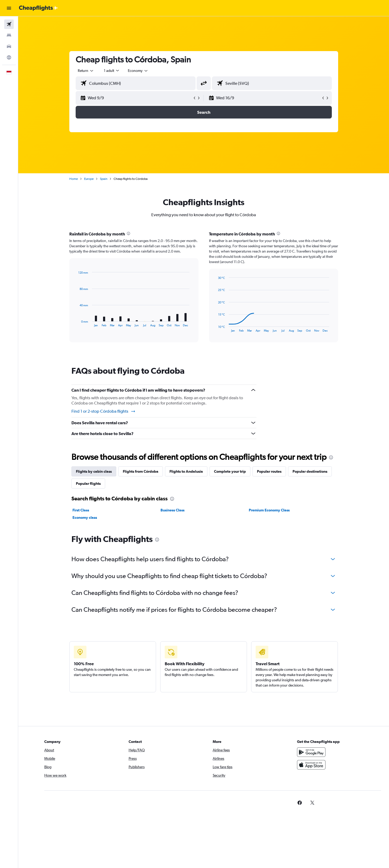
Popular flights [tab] (88, 484)
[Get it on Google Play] (311, 752)
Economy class (85, 517)
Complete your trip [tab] (230, 471)
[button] (9, 8)
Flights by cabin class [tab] (94, 471)
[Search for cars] (9, 46)
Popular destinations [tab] (310, 471)
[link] (300, 803)
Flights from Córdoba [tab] (141, 471)
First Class (81, 510)
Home (74, 179)
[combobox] (86, 71)
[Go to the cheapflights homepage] (38, 8)
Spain (104, 179)
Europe (89, 179)
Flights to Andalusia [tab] (186, 471)
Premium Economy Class (269, 510)
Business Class (172, 510)
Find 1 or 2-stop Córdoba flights (104, 411)
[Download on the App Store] (311, 765)
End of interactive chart (76, 323)
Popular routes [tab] (269, 471)
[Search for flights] (9, 24)
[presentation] (128, 233)
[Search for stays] (9, 35)
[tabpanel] (204, 292)
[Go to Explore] (9, 57)
